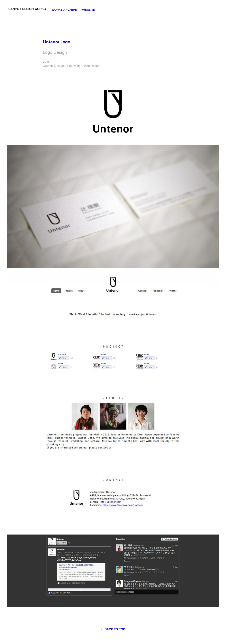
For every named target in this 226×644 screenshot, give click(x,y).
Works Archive (64, 10)
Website (89, 10)
